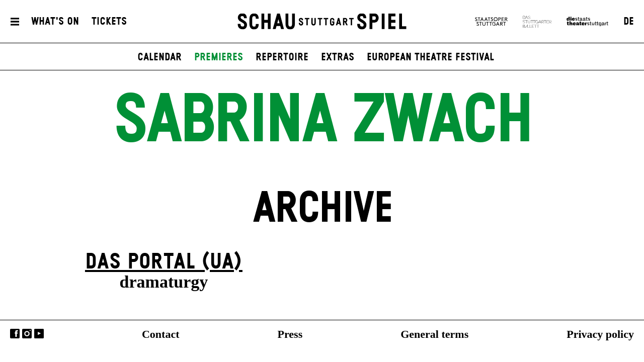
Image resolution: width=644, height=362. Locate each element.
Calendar (159, 57)
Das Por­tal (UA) (164, 262)
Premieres (219, 57)
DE (629, 22)
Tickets (109, 22)
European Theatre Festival (430, 57)
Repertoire (282, 57)
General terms (434, 334)
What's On (55, 22)
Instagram (27, 334)
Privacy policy (600, 334)
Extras (338, 57)
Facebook (15, 334)
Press (290, 334)
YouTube (39, 334)
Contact (161, 334)
